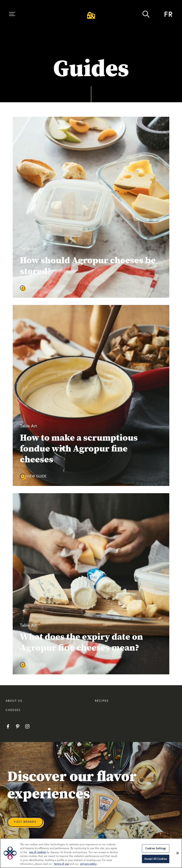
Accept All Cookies (156, 859)
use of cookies (37, 852)
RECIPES (102, 701)
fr (168, 14)
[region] (91, 853)
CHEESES (13, 710)
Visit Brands (25, 822)
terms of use (61, 864)
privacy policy (88, 864)
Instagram (27, 726)
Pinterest (18, 726)
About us (14, 701)
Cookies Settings (156, 848)
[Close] (178, 853)
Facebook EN (8, 726)
